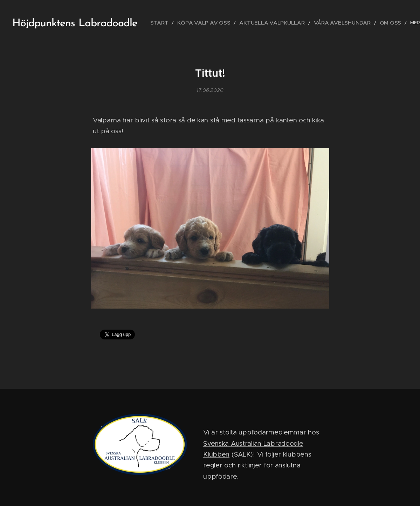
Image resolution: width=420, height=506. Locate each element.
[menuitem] (173, 23)
